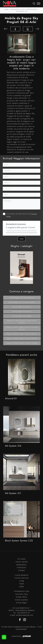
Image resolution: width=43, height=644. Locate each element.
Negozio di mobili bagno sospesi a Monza (22, 338)
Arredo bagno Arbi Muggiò (22, 316)
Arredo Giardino (21, 600)
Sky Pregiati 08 (21, 11)
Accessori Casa (22, 594)
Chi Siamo (21, 559)
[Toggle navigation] (39, 4)
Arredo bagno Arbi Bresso (22, 307)
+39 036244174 (23, 613)
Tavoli (22, 584)
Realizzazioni (21, 565)
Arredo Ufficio (21, 597)
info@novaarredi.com (25, 615)
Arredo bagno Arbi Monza (22, 311)
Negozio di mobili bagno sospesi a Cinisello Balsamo (22, 328)
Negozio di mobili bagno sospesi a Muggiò (22, 343)
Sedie (22, 586)
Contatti (22, 570)
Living (22, 581)
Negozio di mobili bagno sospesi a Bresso (22, 334)
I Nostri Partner (22, 562)
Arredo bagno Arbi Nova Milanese (22, 298)
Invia (22, 239)
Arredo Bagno (32, 9)
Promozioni (21, 568)
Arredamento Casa (17, 9)
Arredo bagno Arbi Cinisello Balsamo (22, 302)
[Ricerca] (34, 3)
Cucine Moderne (22, 575)
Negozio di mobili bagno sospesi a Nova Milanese (22, 322)
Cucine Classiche (22, 578)
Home (6, 9)
